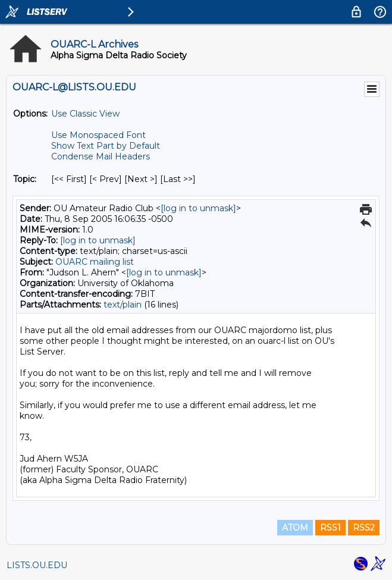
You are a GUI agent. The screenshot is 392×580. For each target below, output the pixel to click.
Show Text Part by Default (106, 146)
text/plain (123, 305)
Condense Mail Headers (101, 156)
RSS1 (330, 528)
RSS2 (364, 528)
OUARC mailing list (95, 262)
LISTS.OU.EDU (37, 565)
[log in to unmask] (198, 208)
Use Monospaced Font (98, 135)
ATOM (295, 528)
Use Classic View (85, 114)
